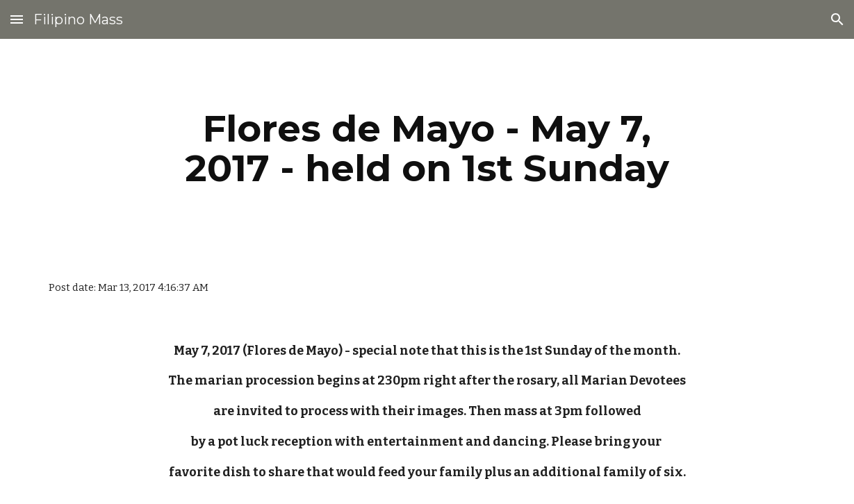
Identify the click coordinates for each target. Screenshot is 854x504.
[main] (427, 148)
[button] (17, 19)
